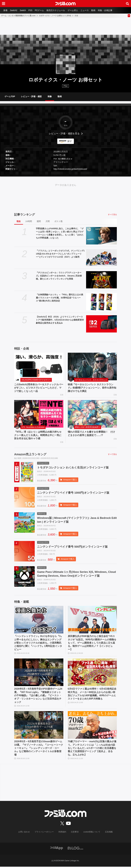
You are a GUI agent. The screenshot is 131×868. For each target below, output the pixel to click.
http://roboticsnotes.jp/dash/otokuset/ (70, 169)
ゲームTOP (10, 96)
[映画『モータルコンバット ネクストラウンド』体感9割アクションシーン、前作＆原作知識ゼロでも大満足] (92, 366)
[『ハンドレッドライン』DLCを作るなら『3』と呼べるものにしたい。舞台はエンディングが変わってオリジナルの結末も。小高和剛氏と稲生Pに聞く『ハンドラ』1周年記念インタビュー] (39, 621)
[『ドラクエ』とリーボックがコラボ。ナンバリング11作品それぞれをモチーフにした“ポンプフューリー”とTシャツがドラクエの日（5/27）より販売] (102, 258)
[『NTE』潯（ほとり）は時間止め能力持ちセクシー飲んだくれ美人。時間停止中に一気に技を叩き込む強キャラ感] (39, 414)
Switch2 (14, 10)
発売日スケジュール (58, 10)
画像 (50, 96)
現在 (19, 221)
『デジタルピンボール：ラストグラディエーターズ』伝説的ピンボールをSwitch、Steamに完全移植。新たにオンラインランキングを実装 (59, 276)
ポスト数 (58, 221)
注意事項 (74, 833)
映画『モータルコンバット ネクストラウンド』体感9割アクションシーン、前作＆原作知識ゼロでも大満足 (92, 388)
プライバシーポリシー (45, 833)
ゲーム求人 (75, 10)
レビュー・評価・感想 (31, 96)
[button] (65, 173)
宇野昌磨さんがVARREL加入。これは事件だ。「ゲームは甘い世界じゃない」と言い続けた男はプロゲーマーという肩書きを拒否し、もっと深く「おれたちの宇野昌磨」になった (60, 233)
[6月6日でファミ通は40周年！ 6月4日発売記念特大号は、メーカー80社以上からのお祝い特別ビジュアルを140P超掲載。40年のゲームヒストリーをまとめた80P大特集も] (92, 674)
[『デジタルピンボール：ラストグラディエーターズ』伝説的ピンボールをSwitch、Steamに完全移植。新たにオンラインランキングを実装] (102, 280)
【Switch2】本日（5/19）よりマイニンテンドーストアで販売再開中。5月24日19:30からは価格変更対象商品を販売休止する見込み (60, 320)
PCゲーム (41, 10)
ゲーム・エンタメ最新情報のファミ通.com (18, 16)
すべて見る (112, 215)
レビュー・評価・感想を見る (64, 134)
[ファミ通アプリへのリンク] (57, 849)
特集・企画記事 (109, 10)
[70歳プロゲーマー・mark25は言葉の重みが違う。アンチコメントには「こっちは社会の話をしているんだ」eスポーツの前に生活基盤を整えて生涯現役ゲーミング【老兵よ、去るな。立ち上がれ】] (92, 727)
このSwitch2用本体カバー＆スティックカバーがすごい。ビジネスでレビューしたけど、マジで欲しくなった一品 (39, 388)
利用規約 (62, 833)
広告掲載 (106, 833)
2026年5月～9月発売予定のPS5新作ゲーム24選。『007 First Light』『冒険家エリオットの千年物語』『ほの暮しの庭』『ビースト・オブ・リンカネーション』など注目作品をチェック (38, 697)
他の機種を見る (64, 159)
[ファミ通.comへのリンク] (65, 4)
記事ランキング (25, 215)
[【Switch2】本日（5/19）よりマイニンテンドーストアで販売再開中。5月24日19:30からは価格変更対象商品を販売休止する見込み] (102, 324)
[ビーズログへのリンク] (75, 849)
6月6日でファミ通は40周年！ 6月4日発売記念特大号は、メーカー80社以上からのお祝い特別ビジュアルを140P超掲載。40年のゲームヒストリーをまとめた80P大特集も (92, 695)
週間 (39, 221)
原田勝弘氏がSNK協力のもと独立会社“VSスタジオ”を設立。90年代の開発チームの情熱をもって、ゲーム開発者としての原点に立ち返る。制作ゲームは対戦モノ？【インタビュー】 (92, 644)
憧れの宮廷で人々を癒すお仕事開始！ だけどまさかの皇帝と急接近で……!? (91, 433)
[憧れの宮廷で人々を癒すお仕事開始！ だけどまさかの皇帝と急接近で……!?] (92, 414)
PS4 (65, 86)
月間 (48, 221)
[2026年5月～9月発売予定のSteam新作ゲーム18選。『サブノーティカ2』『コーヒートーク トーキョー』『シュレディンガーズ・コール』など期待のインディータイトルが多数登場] (39, 727)
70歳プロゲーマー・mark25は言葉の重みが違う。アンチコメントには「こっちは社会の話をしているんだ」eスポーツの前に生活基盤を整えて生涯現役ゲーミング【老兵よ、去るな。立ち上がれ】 (92, 750)
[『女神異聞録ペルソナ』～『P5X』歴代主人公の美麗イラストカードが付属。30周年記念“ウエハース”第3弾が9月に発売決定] (102, 302)
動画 (97, 10)
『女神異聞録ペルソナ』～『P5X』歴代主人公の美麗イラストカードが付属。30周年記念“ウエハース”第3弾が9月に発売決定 (60, 298)
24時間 (29, 221)
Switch (24, 10)
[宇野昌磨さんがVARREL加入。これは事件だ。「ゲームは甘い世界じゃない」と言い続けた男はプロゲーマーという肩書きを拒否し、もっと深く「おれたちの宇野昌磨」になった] (102, 236)
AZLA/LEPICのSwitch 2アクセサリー (36, 380)
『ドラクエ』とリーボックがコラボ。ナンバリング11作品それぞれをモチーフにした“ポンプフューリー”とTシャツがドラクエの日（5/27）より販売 (60, 254)
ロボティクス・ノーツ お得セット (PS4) (55, 16)
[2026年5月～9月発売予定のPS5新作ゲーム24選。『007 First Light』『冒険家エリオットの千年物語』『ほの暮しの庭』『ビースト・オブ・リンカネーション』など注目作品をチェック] (39, 674)
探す (70, 141)
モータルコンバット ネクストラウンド (91, 380)
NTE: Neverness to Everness (33, 427)
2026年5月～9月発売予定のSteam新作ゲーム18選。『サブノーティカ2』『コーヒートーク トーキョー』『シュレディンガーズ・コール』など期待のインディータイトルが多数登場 (39, 750)
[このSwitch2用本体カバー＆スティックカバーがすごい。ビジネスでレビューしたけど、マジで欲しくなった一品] (39, 366)
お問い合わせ (26, 833)
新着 (6, 10)
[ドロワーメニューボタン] (4, 4)
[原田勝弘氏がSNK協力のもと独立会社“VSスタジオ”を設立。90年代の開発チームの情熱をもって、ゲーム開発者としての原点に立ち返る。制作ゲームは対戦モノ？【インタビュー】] (92, 621)
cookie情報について (90, 833)
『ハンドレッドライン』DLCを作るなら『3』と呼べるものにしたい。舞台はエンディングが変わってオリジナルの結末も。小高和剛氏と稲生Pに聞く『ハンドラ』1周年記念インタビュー (39, 644)
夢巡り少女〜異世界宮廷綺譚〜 (88, 427)
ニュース (88, 10)
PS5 (32, 10)
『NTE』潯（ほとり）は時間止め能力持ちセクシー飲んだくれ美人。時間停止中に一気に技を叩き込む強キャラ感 (38, 435)
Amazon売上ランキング (30, 454)
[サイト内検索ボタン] (127, 4)
